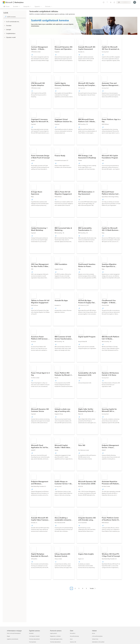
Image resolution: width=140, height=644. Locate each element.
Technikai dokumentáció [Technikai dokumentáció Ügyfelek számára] (34, 639)
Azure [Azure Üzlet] (71, 639)
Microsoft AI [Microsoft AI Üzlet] (73, 633)
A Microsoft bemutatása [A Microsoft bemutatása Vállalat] (97, 636)
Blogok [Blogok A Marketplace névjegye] (8, 636)
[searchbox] (16, 17)
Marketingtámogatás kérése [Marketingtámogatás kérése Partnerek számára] (56, 639)
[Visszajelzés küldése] (104, 2)
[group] (32, 55)
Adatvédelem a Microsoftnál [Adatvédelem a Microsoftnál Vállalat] (98, 642)
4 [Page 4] (83, 588)
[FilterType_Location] (5, 22)
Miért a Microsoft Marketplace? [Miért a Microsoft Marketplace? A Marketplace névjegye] (14, 633)
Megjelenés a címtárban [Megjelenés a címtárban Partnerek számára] (55, 636)
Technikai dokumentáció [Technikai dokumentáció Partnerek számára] (55, 642)
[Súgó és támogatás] (107, 2)
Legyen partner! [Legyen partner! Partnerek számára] (53, 633)
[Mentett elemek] (111, 2)
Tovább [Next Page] (92, 588)
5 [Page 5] (86, 588)
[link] (40, 55)
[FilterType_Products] (5, 25)
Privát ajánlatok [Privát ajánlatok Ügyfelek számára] (32, 642)
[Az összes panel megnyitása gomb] (7, 6)
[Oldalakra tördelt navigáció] (83, 590)
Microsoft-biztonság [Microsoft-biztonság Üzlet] (74, 636)
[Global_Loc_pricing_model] (5, 37)
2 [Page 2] (75, 588)
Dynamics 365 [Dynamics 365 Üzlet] (73, 642)
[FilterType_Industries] (5, 29)
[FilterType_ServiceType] (5, 33)
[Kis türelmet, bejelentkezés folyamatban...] (135, 2)
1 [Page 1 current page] (71, 588)
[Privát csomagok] (114, 2)
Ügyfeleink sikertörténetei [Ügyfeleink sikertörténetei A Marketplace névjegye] (13, 639)
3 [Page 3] (79, 588)
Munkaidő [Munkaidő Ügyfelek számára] (31, 633)
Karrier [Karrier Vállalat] (94, 633)
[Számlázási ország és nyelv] (124, 2)
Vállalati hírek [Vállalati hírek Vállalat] (95, 639)
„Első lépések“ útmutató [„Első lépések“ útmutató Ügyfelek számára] (34, 636)
